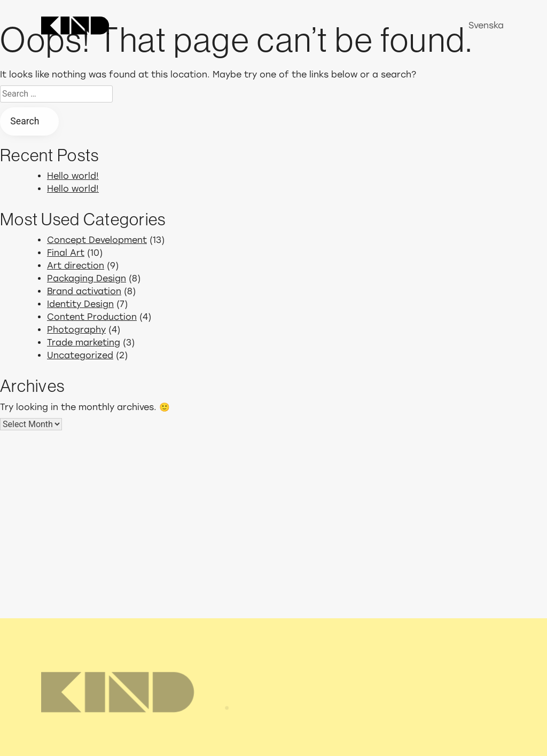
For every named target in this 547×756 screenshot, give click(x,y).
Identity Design (80, 304)
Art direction (76, 266)
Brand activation (84, 291)
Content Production (92, 317)
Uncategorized (80, 355)
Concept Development (97, 240)
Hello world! (73, 176)
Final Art (66, 253)
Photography (76, 330)
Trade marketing (84, 342)
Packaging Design (87, 278)
